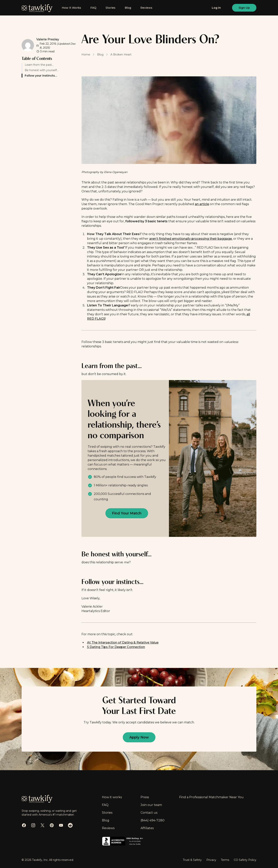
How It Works (71, 8)
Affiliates (147, 828)
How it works (112, 797)
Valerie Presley (48, 39)
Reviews (146, 8)
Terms (225, 860)
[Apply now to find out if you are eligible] (127, 513)
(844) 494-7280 (153, 820)
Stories (111, 8)
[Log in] (216, 8)
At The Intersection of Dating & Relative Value (123, 642)
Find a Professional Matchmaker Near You (211, 797)
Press (145, 797)
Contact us (149, 813)
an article (202, 204)
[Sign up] (244, 8)
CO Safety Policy (245, 860)
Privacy (211, 860)
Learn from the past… (38, 65)
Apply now (139, 737)
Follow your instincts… (39, 76)
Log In (216, 8)
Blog (128, 8)
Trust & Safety (192, 860)
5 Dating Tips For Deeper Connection (116, 647)
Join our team (151, 805)
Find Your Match (127, 513)
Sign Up (244, 8)
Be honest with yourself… (40, 70)
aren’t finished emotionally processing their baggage (191, 239)
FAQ (93, 8)
